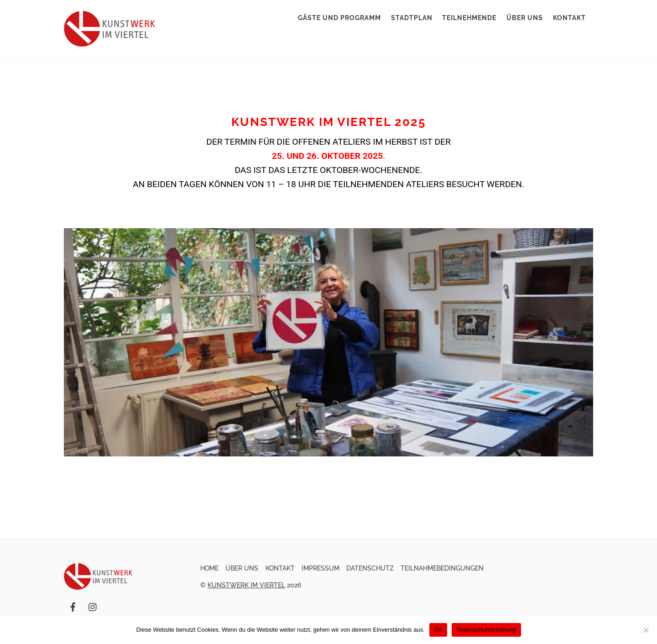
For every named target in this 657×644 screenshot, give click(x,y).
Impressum (321, 568)
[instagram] (93, 606)
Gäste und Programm (339, 18)
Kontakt (569, 18)
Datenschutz (370, 568)
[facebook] (73, 606)
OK (438, 630)
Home (209, 568)
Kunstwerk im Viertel (246, 585)
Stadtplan (412, 18)
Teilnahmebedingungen (442, 568)
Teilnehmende (469, 18)
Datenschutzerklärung (486, 630)
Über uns (525, 18)
